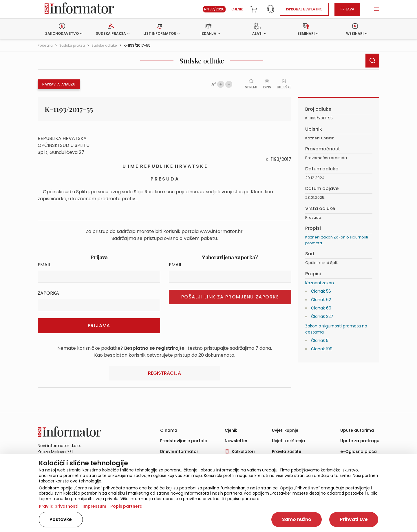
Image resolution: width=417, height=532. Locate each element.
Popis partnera (126, 506)
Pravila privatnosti (59, 506)
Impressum (94, 506)
